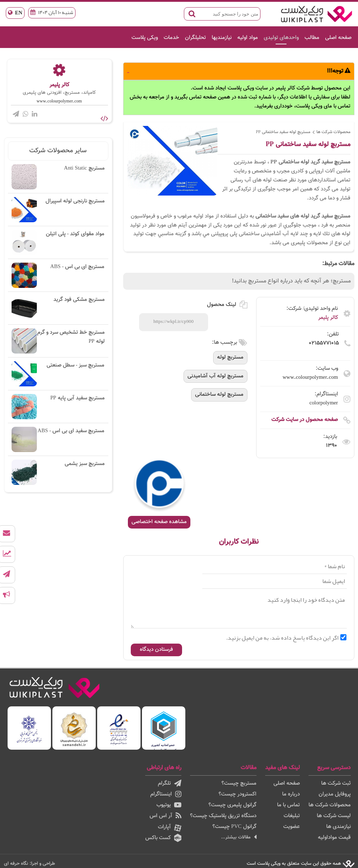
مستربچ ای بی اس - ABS (58, 275)
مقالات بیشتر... (239, 837)
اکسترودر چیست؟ (238, 794)
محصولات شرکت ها (333, 132)
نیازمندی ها (338, 827)
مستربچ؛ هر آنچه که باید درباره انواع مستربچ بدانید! (291, 281)
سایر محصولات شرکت (58, 151)
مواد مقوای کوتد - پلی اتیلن (58, 242)
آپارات (170, 827)
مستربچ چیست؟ (239, 783)
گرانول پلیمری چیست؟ (232, 805)
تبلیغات (292, 816)
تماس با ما (288, 805)
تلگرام (170, 783)
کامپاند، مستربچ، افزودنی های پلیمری (59, 93)
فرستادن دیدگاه (156, 650)
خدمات (171, 38)
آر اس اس (165, 816)
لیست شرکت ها (334, 816)
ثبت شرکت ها (336, 783)
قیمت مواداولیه (334, 838)
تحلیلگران (195, 38)
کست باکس (163, 838)
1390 (331, 446)
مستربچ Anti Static (58, 177)
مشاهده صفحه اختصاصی (159, 522)
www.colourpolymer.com (310, 378)
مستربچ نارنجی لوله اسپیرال (58, 210)
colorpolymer (324, 403)
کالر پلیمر (328, 318)
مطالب (312, 38)
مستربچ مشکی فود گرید (58, 308)
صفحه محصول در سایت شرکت (305, 420)
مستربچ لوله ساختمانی (219, 394)
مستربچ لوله (230, 357)
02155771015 (324, 343)
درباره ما (291, 794)
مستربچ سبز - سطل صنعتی (58, 374)
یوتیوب (169, 805)
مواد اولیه (248, 38)
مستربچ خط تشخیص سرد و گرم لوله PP (58, 341)
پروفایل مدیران (335, 794)
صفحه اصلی (338, 38)
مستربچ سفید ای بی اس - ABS (58, 439)
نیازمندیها (222, 38)
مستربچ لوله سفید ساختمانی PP (283, 132)
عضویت (292, 827)
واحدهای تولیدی (281, 38)
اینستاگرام (166, 794)
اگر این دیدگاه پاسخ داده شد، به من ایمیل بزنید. (286, 638)
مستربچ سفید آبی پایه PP (58, 407)
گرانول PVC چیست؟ (234, 827)
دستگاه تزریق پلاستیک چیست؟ (223, 816)
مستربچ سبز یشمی (58, 472)
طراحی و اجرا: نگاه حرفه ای (29, 863)
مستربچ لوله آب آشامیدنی (215, 376)
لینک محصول (227, 305)
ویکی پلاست (145, 38)
